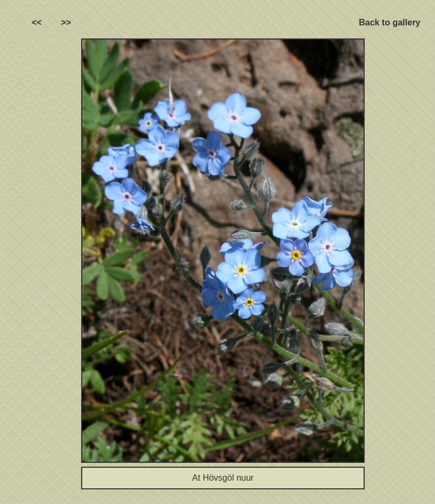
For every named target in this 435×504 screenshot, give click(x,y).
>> (66, 22)
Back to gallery (390, 22)
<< (37, 22)
